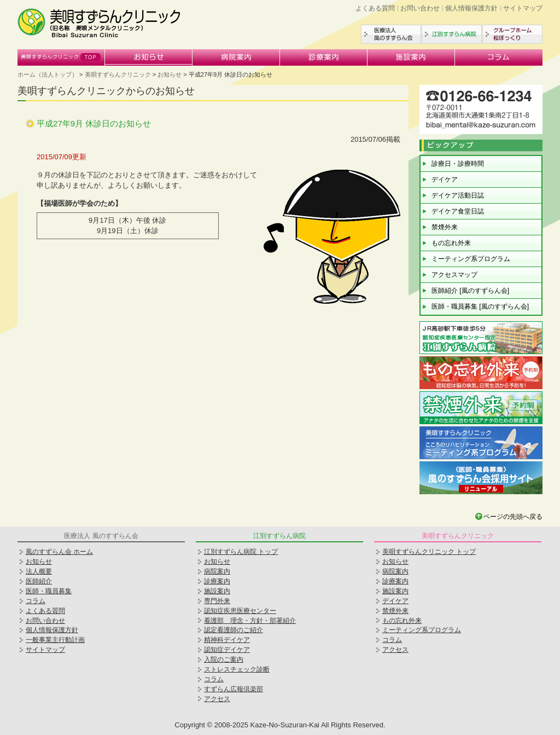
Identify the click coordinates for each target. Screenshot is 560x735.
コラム (499, 57)
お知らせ (149, 57)
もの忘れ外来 (451, 243)
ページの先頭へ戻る (513, 517)
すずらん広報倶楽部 (234, 689)
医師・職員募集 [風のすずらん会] (480, 306)
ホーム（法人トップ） (48, 74)
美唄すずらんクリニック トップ (429, 552)
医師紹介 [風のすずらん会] (470, 291)
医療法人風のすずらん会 (391, 34)
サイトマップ (523, 8)
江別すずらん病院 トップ (241, 552)
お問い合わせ (420, 8)
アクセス (217, 699)
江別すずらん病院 (452, 34)
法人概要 (39, 571)
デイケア (445, 180)
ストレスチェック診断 (237, 669)
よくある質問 (375, 8)
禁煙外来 (445, 227)
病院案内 (236, 57)
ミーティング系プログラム (471, 259)
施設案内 (411, 57)
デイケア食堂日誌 (458, 211)
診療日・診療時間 (458, 164)
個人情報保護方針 (471, 8)
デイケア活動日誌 (458, 195)
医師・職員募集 (49, 591)
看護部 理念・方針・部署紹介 (250, 621)
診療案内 (324, 57)
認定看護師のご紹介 (234, 630)
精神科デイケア (227, 640)
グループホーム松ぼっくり (512, 34)
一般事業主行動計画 (55, 640)
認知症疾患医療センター (240, 611)
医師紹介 (39, 581)
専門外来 (217, 601)
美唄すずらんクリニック (61, 57)
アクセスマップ (454, 275)
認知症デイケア (227, 650)
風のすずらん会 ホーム (59, 552)
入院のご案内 (224, 659)
